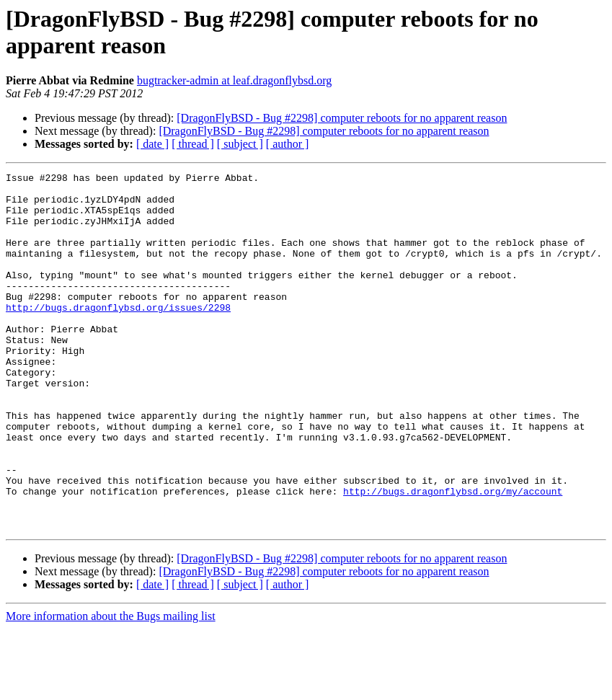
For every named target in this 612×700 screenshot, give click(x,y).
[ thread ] (193, 144)
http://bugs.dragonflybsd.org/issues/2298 (118, 335)
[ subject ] (240, 144)
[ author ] (288, 144)
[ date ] (152, 144)
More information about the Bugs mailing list (111, 687)
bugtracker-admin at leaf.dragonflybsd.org (234, 80)
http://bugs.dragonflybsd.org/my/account (453, 556)
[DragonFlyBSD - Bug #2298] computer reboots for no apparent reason (342, 118)
